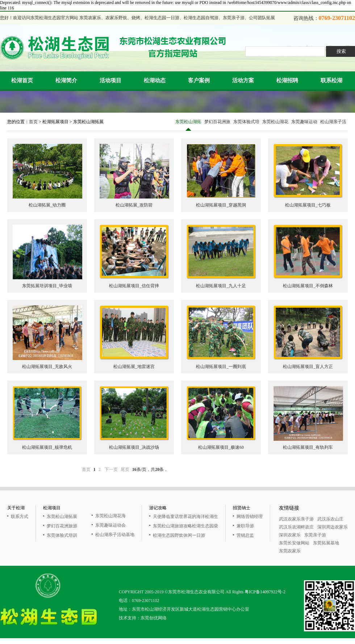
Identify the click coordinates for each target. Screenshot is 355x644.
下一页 (111, 469)
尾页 (125, 469)
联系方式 (20, 517)
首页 (33, 122)
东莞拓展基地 (326, 543)
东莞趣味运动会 (304, 125)
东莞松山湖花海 (275, 125)
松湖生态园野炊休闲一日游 (179, 535)
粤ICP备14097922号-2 (265, 592)
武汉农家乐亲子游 (296, 519)
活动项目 (110, 80)
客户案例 (199, 80)
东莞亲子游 (315, 535)
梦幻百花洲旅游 (217, 125)
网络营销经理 (250, 517)
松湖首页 (22, 80)
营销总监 (245, 535)
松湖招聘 (287, 80)
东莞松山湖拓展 (188, 125)
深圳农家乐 (290, 535)
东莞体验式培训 (246, 125)
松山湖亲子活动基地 (333, 125)
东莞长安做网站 (294, 543)
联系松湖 (331, 80)
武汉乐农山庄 (330, 519)
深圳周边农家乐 (333, 527)
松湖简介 (66, 80)
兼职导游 (245, 526)
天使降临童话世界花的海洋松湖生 (185, 517)
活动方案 (243, 80)
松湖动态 (155, 80)
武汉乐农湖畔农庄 (296, 527)
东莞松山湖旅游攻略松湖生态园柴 (185, 526)
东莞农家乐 (290, 551)
